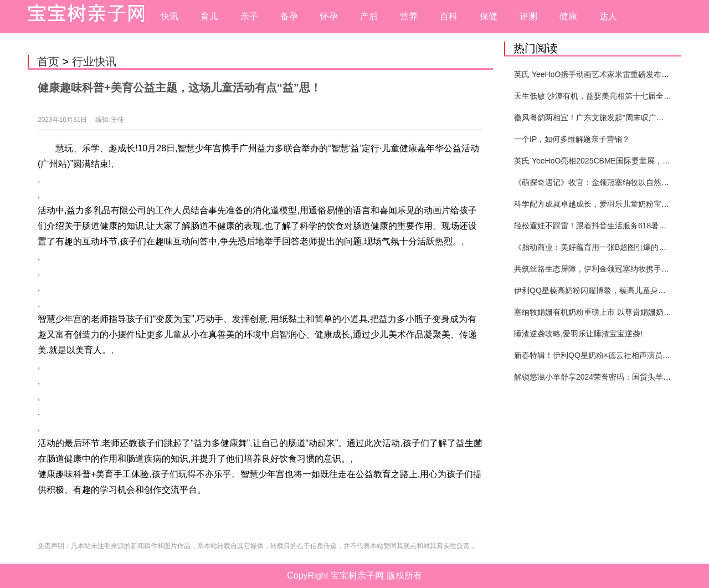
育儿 (209, 16)
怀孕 (329, 16)
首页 (48, 62)
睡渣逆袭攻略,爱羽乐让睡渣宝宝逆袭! (578, 334)
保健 (489, 16)
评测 (528, 16)
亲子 (249, 16)
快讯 (169, 16)
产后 (369, 16)
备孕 (289, 16)
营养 (409, 16)
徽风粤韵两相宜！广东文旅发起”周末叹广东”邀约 (598, 117)
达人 (608, 16)
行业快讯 (94, 62)
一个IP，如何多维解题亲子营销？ (572, 139)
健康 (568, 16)
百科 (449, 16)
